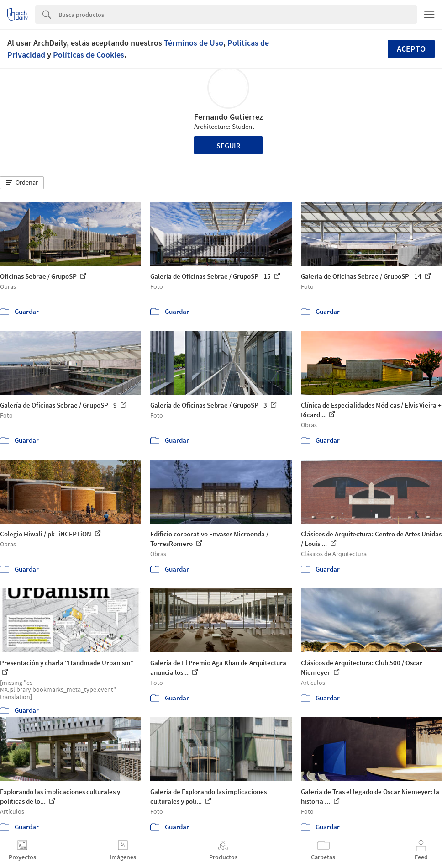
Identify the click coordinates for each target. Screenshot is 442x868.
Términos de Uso (194, 43)
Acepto (411, 49)
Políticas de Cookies (89, 55)
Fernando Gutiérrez (229, 117)
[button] (22, 183)
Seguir (229, 145)
